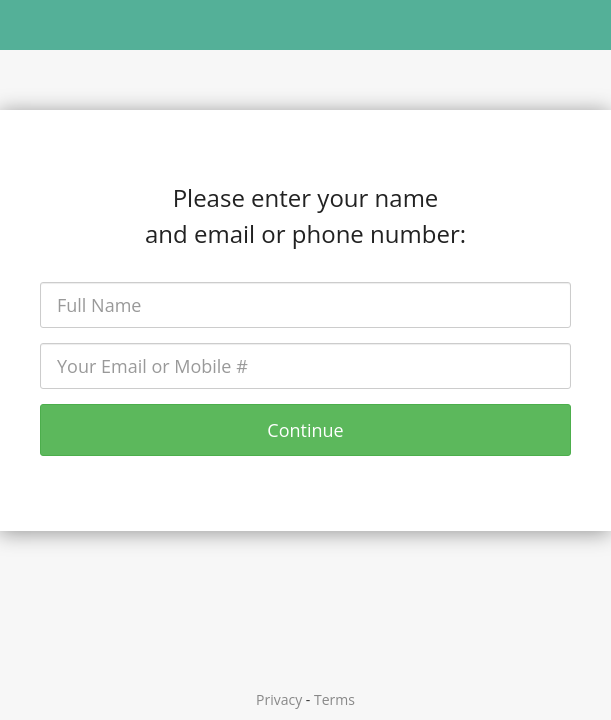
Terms (334, 699)
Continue (305, 430)
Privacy (279, 699)
